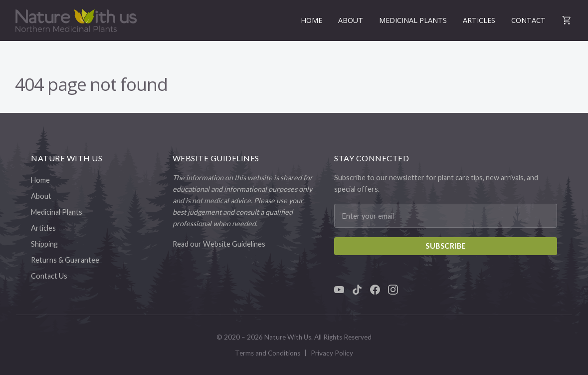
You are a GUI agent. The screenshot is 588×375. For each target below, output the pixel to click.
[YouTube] (339, 290)
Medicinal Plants (413, 20)
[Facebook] (375, 290)
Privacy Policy (332, 353)
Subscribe (446, 246)
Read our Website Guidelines (219, 244)
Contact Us (49, 276)
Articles (479, 20)
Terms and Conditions (268, 353)
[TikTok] (357, 290)
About (351, 20)
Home (311, 20)
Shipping (44, 244)
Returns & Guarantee (65, 260)
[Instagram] (393, 290)
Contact (528, 20)
